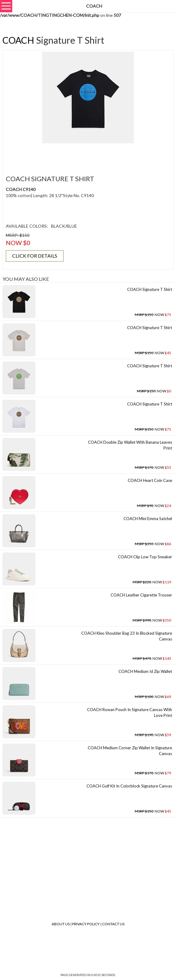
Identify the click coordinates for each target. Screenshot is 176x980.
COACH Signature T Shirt (150, 289)
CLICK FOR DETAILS (35, 256)
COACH (18, 40)
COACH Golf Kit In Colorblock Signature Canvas (129, 786)
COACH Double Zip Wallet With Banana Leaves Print (130, 445)
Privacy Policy (86, 924)
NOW (153, 315)
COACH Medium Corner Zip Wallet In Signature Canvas (130, 751)
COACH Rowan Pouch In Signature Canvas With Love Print (130, 712)
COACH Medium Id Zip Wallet (145, 671)
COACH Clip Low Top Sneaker (145, 557)
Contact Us (113, 924)
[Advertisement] (88, 156)
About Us (61, 924)
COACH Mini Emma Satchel (148, 519)
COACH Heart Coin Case (150, 480)
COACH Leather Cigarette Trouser (141, 595)
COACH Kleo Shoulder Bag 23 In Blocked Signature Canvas (127, 636)
